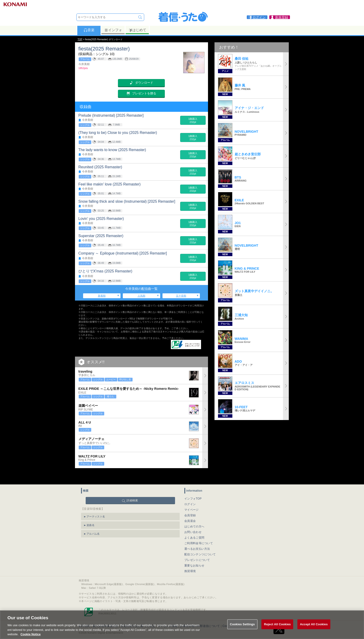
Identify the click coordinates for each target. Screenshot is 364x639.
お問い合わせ (193, 520)
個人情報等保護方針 (106, 614)
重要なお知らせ (194, 554)
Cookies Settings (233, 614)
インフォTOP (193, 487)
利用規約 (84, 614)
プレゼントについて (197, 548)
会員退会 (190, 509)
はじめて (137, 30)
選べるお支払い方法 (197, 537)
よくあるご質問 (194, 526)
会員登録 (190, 504)
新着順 (102, 296)
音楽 (89, 30)
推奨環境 (190, 560)
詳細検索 (132, 489)
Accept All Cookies (314, 628)
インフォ (113, 30)
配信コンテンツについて (200, 543)
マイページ (192, 498)
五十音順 (181, 296)
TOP (80, 39)
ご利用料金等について (199, 532)
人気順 (141, 296)
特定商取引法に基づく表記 (138, 614)
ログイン (190, 493)
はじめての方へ (194, 515)
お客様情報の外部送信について (200, 614)
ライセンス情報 (168, 614)
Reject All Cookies (277, 628)
